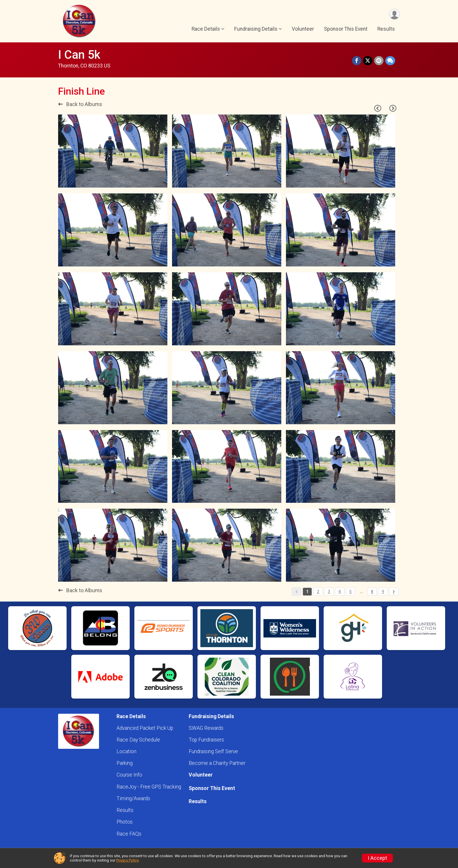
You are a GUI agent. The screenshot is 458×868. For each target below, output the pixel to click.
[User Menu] (394, 14)
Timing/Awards (133, 798)
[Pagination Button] (394, 592)
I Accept (377, 858)
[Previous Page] (378, 108)
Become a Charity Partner (217, 763)
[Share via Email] (379, 61)
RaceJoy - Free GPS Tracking (149, 787)
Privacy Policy (127, 860)
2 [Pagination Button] (318, 592)
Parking (125, 763)
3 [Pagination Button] (329, 592)
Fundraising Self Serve (213, 751)
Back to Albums (80, 104)
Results (386, 29)
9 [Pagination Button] (383, 592)
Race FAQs (129, 834)
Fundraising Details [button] (256, 29)
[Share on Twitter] (368, 61)
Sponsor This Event (346, 29)
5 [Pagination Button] (351, 592)
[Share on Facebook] (357, 61)
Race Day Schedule (138, 740)
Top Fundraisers (206, 740)
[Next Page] (393, 108)
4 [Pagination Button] (340, 592)
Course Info (129, 775)
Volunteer (303, 29)
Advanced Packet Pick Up (145, 728)
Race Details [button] (206, 29)
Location (126, 751)
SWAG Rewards (206, 728)
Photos (125, 822)
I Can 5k (79, 55)
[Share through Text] (390, 61)
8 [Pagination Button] (372, 592)
